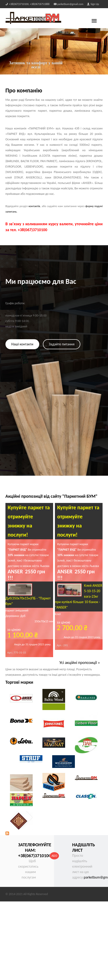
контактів (34, 206)
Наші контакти (22, 344)
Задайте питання (62, 344)
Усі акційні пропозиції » (80, 663)
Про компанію (24, 90)
